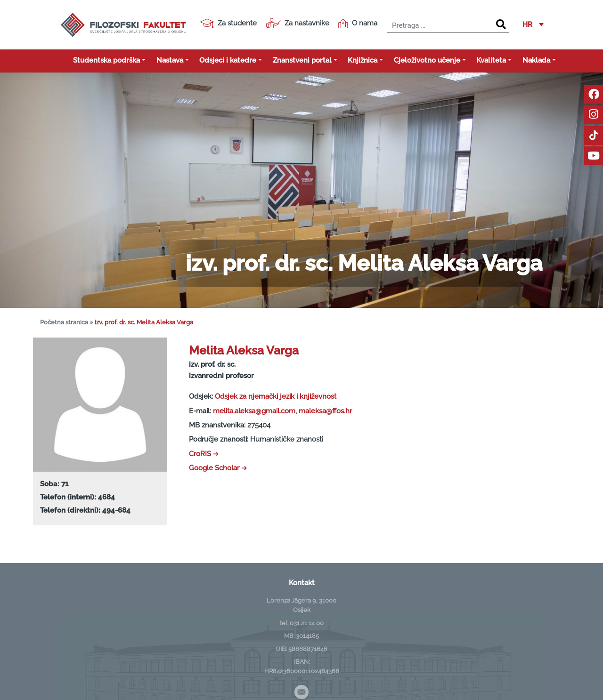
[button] (533, 25)
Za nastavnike (297, 23)
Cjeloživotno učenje (427, 60)
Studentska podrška (106, 60)
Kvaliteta (491, 60)
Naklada (536, 60)
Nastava (170, 60)
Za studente (228, 24)
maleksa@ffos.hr (325, 411)
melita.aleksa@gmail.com (254, 411)
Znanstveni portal (302, 60)
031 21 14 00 (307, 623)
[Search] (501, 25)
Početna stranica (64, 322)
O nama (358, 24)
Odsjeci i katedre (228, 60)
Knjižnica (363, 60)
